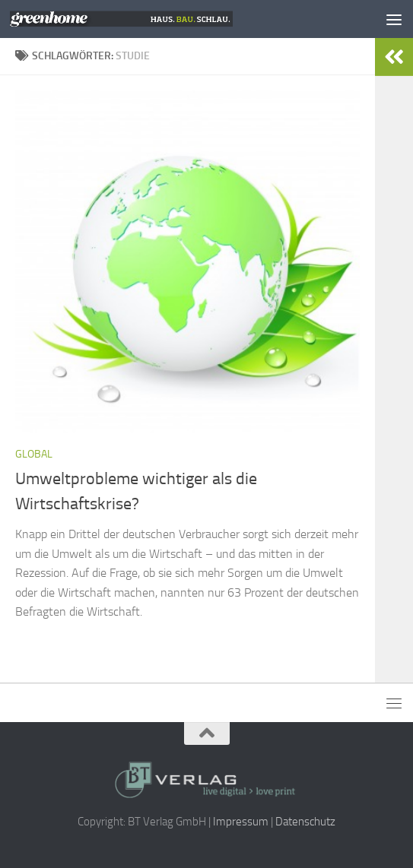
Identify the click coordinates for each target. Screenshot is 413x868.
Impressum (241, 822)
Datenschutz (305, 822)
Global (34, 454)
